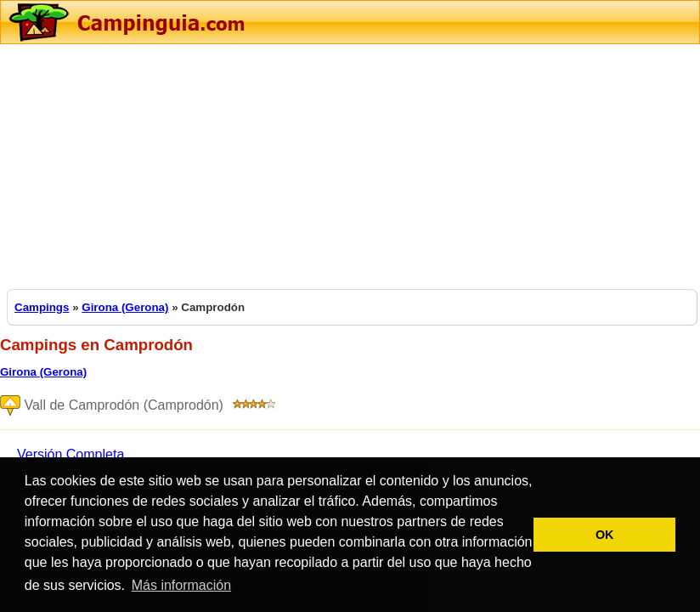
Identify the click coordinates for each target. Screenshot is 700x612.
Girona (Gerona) (125, 307)
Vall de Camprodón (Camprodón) (141, 406)
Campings (42, 307)
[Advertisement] (350, 163)
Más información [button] (181, 585)
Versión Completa (71, 454)
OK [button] (605, 535)
